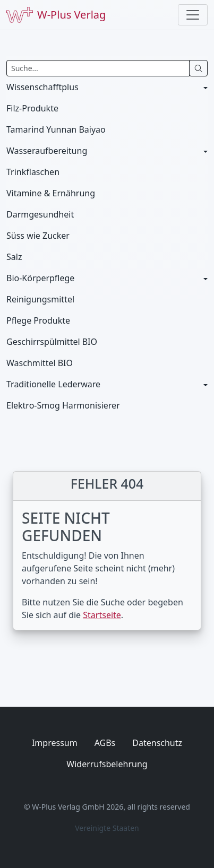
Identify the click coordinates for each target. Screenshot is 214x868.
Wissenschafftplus (42, 87)
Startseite (102, 615)
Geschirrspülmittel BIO (52, 342)
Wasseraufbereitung (47, 151)
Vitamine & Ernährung (51, 193)
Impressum (55, 743)
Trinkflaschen (33, 172)
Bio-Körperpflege (40, 278)
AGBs (105, 743)
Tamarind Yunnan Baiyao (56, 129)
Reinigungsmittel (40, 299)
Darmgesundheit (40, 214)
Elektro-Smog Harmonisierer (63, 405)
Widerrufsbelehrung (107, 764)
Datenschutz (157, 743)
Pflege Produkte (38, 320)
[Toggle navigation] (193, 15)
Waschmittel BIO (40, 363)
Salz (14, 257)
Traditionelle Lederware (53, 384)
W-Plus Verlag (56, 15)
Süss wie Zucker (38, 236)
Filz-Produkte (32, 108)
